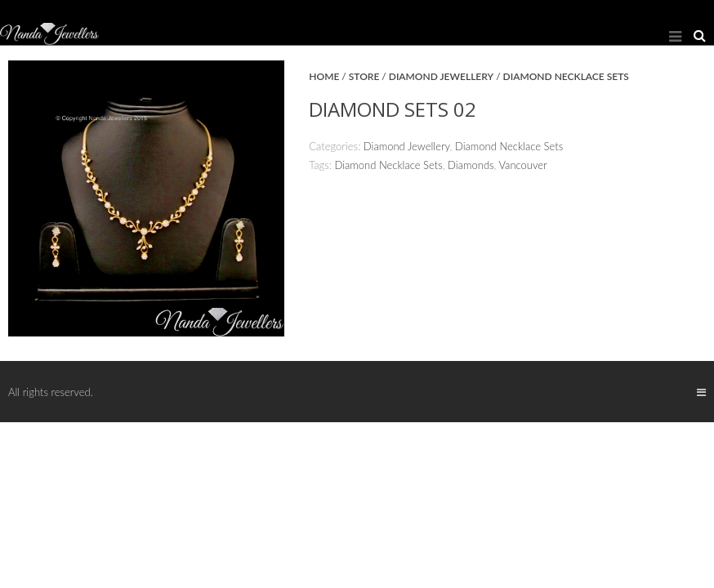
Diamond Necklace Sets (566, 76)
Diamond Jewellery (441, 76)
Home (324, 76)
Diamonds (471, 165)
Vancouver (523, 165)
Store (364, 76)
